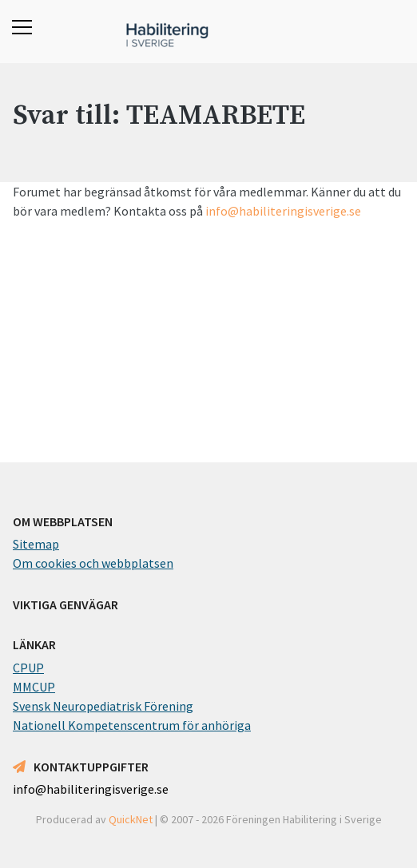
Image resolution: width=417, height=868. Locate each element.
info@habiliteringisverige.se (283, 211)
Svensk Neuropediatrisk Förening (103, 706)
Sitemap (36, 544)
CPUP (28, 668)
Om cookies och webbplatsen (93, 563)
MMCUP (34, 687)
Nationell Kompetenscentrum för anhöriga (132, 725)
